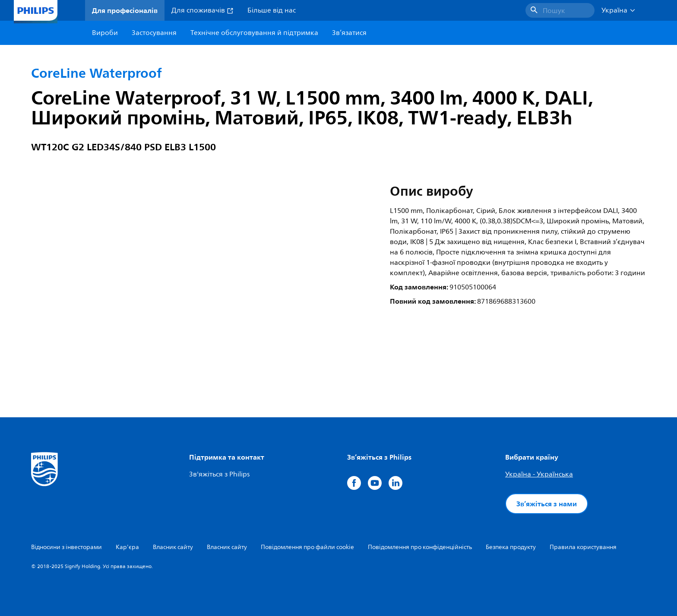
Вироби (105, 33)
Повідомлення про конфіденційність (420, 547)
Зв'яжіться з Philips (219, 474)
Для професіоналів (125, 10)
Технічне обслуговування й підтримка (254, 33)
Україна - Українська (539, 474)
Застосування (154, 33)
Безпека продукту (511, 547)
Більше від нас (272, 10)
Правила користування (583, 547)
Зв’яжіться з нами (547, 504)
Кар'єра (127, 547)
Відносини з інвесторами (66, 547)
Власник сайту (173, 547)
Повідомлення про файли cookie (307, 547)
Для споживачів (202, 10)
